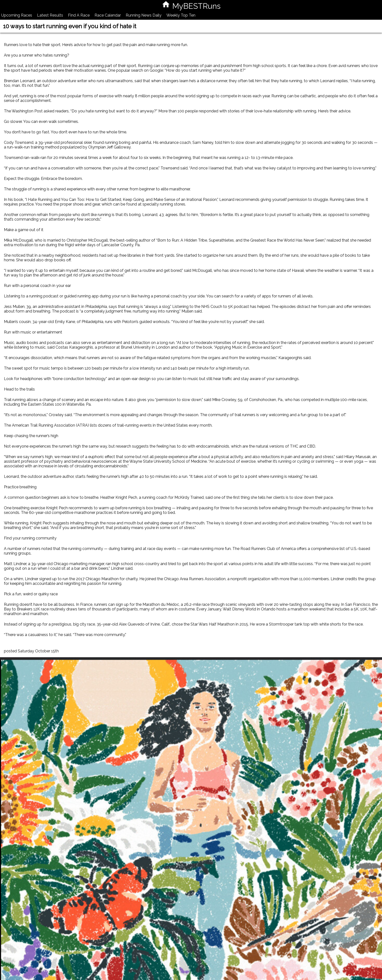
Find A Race (79, 15)
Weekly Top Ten (181, 15)
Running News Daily (144, 15)
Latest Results (50, 15)
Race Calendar (108, 15)
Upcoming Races (17, 15)
